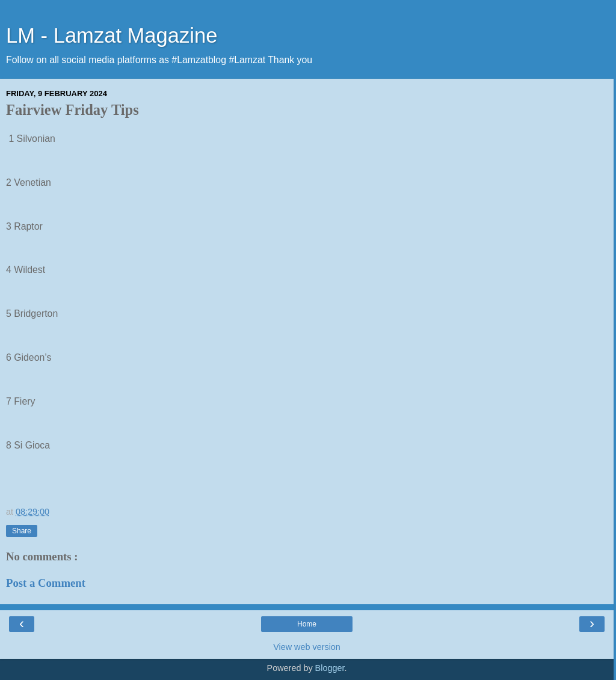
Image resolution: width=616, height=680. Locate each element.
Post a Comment (46, 583)
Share (22, 531)
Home (307, 624)
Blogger (330, 668)
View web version (307, 647)
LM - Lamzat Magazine (112, 35)
